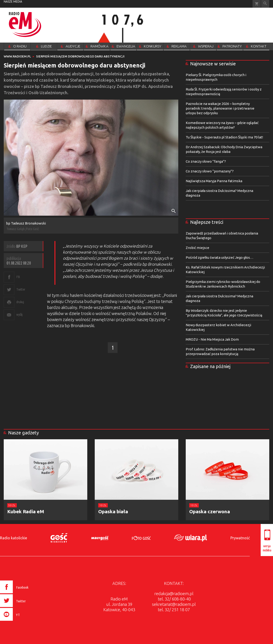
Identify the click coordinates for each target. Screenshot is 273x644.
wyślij (19, 314)
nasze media (13, 2)
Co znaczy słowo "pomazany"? (210, 171)
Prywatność (240, 538)
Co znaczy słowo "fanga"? (206, 161)
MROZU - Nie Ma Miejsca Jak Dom (212, 339)
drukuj (20, 302)
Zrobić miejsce (197, 248)
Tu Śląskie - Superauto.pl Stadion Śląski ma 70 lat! (224, 137)
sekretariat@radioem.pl (174, 604)
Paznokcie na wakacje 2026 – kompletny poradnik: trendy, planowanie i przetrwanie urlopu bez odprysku (220, 108)
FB (18, 277)
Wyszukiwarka (265, 4)
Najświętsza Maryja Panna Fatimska (214, 181)
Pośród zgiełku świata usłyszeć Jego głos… (220, 257)
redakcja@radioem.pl (174, 594)
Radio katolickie (13, 538)
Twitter (21, 289)
